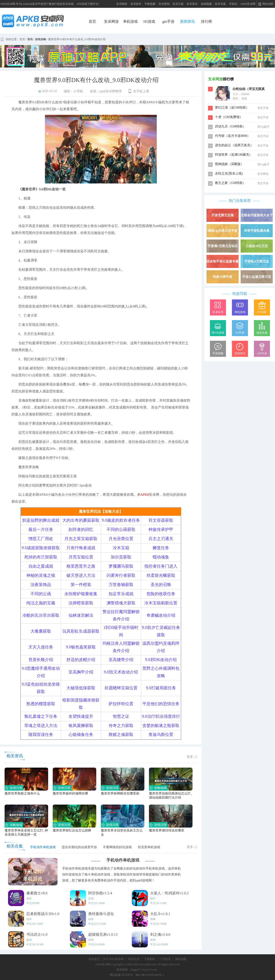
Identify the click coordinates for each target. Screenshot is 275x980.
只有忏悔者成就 (81, 548)
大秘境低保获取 (81, 688)
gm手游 (168, 21)
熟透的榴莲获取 (41, 704)
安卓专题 (220, 4)
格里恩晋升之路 (81, 566)
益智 (29, 940)
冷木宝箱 (121, 548)
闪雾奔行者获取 (121, 575)
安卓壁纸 (164, 4)
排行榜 (206, 21)
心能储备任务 (81, 735)
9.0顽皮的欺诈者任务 (121, 520)
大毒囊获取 (41, 631)
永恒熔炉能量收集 (81, 594)
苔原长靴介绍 (41, 660)
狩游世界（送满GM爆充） (234, 155)
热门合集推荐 (240, 201)
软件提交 (94, 959)
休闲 (91, 940)
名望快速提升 (81, 716)
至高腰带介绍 (121, 660)
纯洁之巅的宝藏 (41, 603)
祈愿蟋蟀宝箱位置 (121, 688)
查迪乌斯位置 (161, 735)
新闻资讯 (187, 21)
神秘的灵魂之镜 (41, 575)
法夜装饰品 (41, 585)
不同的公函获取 (121, 529)
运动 (91, 898)
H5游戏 (149, 21)
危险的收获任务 (161, 594)
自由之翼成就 (41, 566)
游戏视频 (206, 4)
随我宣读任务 (41, 735)
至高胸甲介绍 (81, 672)
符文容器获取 (161, 520)
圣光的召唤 (161, 585)
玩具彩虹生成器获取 (81, 631)
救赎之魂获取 (121, 735)
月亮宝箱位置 (81, 557)
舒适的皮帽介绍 (81, 660)
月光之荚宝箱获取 (81, 539)
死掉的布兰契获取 (41, 557)
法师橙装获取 (81, 603)
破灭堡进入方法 (81, 575)
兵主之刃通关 (161, 539)
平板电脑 (150, 4)
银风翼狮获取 (81, 726)
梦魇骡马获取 (121, 566)
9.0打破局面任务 (161, 688)
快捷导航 (240, 294)
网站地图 (181, 959)
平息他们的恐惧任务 (161, 704)
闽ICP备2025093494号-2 (150, 975)
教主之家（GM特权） (230, 183)
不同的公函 (41, 594)
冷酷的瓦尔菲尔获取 (41, 615)
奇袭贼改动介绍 (161, 615)
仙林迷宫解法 (81, 615)
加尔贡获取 (121, 557)
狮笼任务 (161, 548)
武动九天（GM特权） (230, 126)
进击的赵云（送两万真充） (234, 145)
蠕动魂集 (161, 557)
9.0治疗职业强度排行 (161, 716)
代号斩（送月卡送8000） (233, 136)
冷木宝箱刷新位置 (161, 603)
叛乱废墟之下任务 (41, 716)
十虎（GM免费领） (229, 117)
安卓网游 (122, 4)
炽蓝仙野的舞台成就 (41, 520)
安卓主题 (178, 4)
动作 (29, 898)
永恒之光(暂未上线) (229, 173)
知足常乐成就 (121, 594)
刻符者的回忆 (81, 529)
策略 (153, 919)
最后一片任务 (41, 529)
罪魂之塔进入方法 (41, 726)
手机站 (233, 4)
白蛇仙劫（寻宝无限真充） (249, 90)
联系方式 (134, 959)
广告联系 (165, 959)
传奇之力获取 (121, 726)
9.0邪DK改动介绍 (161, 660)
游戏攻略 (41, 39)
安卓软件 (136, 4)
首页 (92, 21)
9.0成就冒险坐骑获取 (41, 548)
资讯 (30, 39)
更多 (192, 757)
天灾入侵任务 (41, 647)
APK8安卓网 (248, 4)
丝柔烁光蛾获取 (161, 575)
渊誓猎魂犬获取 (121, 603)
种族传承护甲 (161, 529)
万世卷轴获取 (121, 585)
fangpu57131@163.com (144, 970)
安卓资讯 (192, 4)
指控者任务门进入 (161, 566)
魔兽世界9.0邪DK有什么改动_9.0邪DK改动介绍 (77, 39)
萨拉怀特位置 (121, 704)
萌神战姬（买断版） (229, 164)
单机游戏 (130, 21)
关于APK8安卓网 (113, 959)
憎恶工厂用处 (41, 539)
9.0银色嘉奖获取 (81, 647)
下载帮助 (149, 959)
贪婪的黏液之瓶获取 (161, 726)
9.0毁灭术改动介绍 (121, 672)
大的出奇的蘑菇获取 (81, 520)
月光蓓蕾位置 (121, 539)
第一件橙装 (81, 585)
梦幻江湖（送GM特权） (232, 108)
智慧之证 (121, 716)
